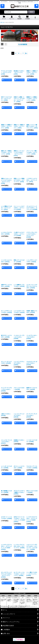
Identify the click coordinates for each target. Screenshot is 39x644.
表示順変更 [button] (23, 44)
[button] (2, 6)
